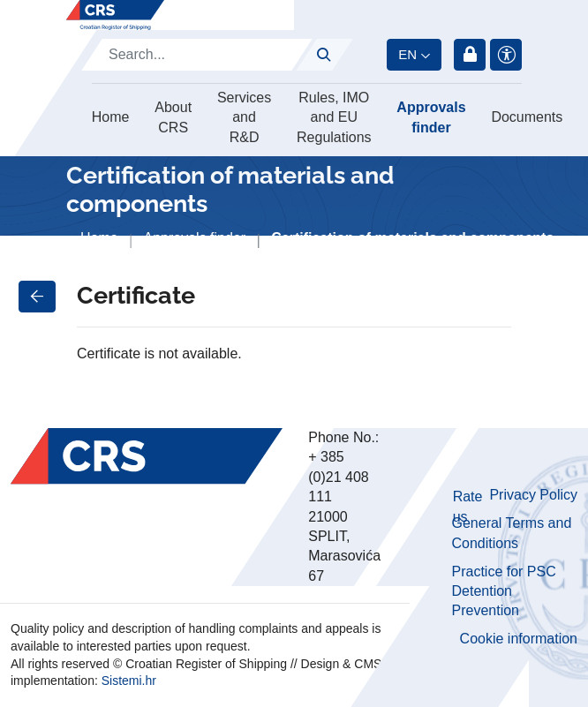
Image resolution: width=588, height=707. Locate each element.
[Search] (197, 55)
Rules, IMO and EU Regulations (334, 117)
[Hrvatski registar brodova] (115, 15)
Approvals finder (431, 117)
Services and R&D (244, 117)
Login (470, 55)
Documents (527, 117)
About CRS (173, 117)
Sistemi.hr (129, 681)
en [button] (407, 54)
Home (111, 117)
